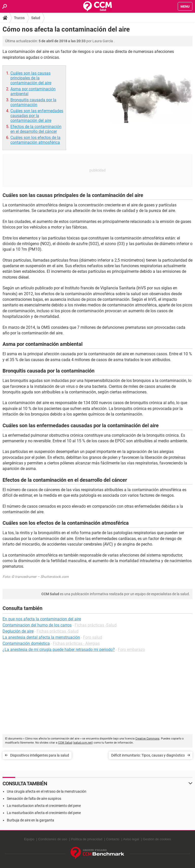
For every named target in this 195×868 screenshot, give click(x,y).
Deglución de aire (18, 631)
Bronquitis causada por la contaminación (33, 102)
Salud (36, 18)
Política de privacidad (87, 839)
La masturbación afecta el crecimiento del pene (44, 813)
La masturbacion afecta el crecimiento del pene (44, 806)
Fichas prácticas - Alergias (76, 643)
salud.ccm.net (83, 743)
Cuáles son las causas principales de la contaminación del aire (31, 78)
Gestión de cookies (157, 839)
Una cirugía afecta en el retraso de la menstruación (47, 791)
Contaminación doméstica (26, 643)
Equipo (29, 839)
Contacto (113, 839)
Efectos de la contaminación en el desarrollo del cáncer (36, 129)
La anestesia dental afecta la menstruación (41, 637)
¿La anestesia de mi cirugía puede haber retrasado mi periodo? (59, 650)
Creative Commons (147, 739)
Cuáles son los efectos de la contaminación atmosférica (35, 140)
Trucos (19, 18)
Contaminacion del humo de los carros (37, 625)
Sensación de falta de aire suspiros (34, 799)
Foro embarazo (131, 650)
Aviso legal (131, 839)
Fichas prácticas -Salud (96, 625)
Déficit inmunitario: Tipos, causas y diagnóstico (148, 755)
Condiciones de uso (53, 839)
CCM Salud (65, 743)
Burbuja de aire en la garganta (30, 820)
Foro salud (93, 637)
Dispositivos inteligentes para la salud (40, 755)
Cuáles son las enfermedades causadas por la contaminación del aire (37, 116)
